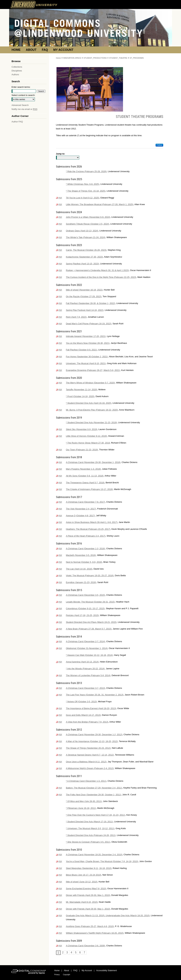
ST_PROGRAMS (137, 58)
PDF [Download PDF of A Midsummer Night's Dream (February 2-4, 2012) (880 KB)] (60, 768)
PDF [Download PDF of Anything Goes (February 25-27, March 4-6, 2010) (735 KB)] (60, 926)
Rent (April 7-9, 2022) (76, 317)
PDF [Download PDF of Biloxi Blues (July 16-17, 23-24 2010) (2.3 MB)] (60, 875)
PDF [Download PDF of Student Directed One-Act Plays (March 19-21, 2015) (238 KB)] (60, 622)
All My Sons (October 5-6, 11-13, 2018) (85, 476)
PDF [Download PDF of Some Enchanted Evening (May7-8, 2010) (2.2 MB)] (60, 889)
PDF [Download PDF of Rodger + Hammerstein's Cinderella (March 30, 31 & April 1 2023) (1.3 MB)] (60, 270)
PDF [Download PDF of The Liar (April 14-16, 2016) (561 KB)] (60, 569)
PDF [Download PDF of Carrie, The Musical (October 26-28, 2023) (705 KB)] (60, 250)
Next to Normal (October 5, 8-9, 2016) (84, 562)
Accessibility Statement (106, 971)
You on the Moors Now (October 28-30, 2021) (88, 343)
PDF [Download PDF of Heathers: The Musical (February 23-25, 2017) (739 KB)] (60, 529)
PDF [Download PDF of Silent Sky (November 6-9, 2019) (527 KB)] (60, 429)
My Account (87, 971)
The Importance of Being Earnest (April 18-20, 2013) (91, 708)
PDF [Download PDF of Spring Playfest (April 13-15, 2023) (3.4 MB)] (60, 264)
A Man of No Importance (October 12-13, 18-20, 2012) (92, 741)
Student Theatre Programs (140, 117)
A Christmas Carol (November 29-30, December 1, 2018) (93, 462)
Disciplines (17, 71)
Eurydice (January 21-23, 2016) (81, 582)
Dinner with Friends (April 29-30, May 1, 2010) (88, 895)
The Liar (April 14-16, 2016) (79, 569)
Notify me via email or (25, 109)
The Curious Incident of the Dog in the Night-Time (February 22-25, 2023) (101, 277)
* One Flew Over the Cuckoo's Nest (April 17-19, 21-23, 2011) (96, 815)
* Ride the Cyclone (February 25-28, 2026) (86, 171)
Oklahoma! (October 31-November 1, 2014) (87, 648)
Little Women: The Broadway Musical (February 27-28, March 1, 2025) (100, 204)
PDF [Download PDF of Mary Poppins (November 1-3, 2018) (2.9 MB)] (60, 469)
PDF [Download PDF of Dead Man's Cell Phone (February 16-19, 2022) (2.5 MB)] (60, 324)
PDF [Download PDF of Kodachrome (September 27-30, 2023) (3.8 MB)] (60, 257)
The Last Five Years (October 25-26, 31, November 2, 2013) (95, 695)
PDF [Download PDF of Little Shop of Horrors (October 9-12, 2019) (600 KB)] (60, 436)
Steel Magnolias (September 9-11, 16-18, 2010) (89, 868)
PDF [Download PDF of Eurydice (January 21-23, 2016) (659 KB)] (60, 582)
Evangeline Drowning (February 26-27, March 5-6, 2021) (93, 370)
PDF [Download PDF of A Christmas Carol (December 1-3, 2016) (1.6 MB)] (60, 549)
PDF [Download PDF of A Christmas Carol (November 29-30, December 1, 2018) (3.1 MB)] (60, 462)
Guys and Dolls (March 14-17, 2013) (83, 715)
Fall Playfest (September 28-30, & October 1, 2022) (91, 303)
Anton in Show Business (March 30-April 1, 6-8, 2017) (92, 522)
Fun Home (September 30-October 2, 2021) (87, 357)
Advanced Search (20, 105)
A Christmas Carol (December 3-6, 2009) (86, 946)
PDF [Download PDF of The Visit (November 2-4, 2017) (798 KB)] (60, 509)
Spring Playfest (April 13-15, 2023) (83, 264)
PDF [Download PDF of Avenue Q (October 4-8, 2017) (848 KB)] (60, 516)
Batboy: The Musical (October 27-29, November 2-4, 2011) (94, 788)
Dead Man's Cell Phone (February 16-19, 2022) (89, 324)
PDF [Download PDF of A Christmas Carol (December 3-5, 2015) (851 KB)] (60, 595)
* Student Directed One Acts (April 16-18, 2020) (89, 403)
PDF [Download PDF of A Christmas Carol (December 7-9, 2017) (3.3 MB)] (60, 502)
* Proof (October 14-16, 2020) (80, 396)
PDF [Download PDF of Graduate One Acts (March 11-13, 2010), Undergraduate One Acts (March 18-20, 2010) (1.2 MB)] (60, 916)
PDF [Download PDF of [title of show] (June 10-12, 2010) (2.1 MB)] (60, 882)
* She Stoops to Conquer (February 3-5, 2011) (88, 842)
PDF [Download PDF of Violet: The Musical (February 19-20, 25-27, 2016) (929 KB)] (60, 576)
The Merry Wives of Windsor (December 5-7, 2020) (90, 383)
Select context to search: (23, 95)
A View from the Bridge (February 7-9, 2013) (87, 722)
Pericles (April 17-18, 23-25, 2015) (82, 615)
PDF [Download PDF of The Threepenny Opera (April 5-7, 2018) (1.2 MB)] (60, 483)
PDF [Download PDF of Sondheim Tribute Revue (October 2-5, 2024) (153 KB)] (60, 224)
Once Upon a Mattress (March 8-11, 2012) (86, 762)
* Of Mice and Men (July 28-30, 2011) (84, 801)
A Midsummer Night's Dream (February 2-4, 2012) (90, 768)
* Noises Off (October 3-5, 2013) (81, 702)
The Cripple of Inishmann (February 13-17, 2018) (90, 489)
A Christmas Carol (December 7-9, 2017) (86, 502)
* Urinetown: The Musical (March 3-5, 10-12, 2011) (90, 828)
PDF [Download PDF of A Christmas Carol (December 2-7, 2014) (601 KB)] (60, 642)
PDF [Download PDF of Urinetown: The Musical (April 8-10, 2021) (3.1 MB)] (60, 363)
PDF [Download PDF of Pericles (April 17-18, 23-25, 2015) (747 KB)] (60, 615)
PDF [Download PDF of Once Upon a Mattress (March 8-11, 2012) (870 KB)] (60, 762)
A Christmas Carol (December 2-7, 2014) (86, 641)
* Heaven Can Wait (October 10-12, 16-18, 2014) (89, 655)
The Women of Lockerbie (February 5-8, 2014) (88, 675)
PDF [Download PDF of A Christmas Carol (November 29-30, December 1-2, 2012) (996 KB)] (60, 735)
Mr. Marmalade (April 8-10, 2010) (82, 902)
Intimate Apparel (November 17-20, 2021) (86, 336)
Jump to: (61, 154)
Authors (15, 75)
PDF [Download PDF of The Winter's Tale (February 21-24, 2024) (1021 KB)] (60, 237)
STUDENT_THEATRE (118, 58)
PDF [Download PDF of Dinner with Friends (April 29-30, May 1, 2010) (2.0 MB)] (60, 895)
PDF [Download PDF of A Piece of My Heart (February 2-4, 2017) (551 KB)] (60, 536)
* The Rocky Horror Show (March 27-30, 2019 (88, 443)
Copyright (67, 975)
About (66, 971)
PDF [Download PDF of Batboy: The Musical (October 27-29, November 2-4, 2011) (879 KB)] (60, 788)
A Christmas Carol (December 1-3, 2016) (86, 549)
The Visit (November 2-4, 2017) (81, 509)
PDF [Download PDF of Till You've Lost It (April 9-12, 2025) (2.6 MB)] (60, 198)
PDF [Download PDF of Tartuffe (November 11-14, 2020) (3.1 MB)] (60, 390)
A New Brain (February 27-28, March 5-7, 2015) (89, 629)
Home (58, 58)
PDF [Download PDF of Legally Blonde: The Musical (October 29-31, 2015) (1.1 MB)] (60, 602)
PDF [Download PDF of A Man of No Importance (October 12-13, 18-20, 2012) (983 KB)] (60, 741)
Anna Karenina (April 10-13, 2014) (82, 662)
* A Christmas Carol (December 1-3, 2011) (86, 781)
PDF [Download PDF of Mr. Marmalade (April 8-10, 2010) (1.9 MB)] (60, 902)
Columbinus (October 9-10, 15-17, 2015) (85, 608)
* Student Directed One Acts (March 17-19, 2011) (90, 822)
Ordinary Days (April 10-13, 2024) (82, 231)
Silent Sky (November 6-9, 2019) (82, 429)
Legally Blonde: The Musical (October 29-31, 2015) (90, 602)
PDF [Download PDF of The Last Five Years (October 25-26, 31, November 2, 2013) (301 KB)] (60, 695)
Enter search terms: (21, 87)
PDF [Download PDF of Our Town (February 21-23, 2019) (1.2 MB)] (60, 450)
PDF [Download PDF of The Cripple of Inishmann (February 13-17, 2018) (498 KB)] (60, 489)
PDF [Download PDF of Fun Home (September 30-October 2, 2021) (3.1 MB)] (60, 357)
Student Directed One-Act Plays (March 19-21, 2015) (91, 622)
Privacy (57, 975)
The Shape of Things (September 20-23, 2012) (88, 748)
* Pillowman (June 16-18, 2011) (81, 808)
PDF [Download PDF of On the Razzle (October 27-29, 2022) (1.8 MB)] (60, 297)
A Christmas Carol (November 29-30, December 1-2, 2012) (94, 735)
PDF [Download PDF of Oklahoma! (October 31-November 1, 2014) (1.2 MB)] (60, 648)
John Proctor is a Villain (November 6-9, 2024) (88, 217)
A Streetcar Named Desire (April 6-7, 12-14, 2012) (90, 755)
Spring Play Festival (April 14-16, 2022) (85, 310)
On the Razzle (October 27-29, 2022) (84, 296)
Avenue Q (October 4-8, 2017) (81, 516)
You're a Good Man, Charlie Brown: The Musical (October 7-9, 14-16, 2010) (102, 861)
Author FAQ (17, 122)
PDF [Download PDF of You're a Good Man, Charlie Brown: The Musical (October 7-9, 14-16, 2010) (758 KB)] (60, 861)
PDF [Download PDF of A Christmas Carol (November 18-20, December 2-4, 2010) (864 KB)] (60, 855)
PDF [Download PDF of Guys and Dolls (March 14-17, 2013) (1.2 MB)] (60, 715)
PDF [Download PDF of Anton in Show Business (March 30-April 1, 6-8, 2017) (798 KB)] (60, 522)
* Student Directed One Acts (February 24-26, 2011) (91, 835)
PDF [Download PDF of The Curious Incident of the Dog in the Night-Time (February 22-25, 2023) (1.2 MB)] (60, 277)
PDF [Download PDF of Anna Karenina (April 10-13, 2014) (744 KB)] (60, 662)
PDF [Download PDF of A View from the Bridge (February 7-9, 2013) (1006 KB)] (60, 722)
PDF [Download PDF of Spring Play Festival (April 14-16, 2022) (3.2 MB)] (60, 310)
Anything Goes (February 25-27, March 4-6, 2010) (90, 926)
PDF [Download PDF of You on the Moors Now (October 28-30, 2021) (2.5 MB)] (60, 343)
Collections (17, 67)
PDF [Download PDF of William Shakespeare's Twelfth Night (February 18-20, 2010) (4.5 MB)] (60, 933)
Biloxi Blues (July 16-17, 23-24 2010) (84, 875)
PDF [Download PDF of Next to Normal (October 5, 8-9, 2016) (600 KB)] (60, 562)
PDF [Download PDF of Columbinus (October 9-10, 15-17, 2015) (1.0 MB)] (60, 609)
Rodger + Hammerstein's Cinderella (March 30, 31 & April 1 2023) (97, 270)
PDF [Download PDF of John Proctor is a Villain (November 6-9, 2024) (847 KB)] (60, 217)
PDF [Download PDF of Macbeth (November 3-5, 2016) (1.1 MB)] (60, 555)
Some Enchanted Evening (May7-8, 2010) (86, 889)
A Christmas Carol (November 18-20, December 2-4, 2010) (94, 855)
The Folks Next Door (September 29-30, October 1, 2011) (94, 795)
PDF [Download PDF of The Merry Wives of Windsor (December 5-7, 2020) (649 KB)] (60, 383)
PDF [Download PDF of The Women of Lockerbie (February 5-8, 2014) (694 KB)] (60, 675)
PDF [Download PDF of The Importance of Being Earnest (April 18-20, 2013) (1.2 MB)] (60, 708)
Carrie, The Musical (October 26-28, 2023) (86, 250)
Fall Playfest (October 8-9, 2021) (82, 350)
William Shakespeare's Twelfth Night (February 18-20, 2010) (95, 933)
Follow (159, 145)
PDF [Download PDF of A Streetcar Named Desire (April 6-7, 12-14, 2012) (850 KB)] (60, 755)
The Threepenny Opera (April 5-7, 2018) (85, 483)
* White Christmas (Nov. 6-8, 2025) (83, 184)
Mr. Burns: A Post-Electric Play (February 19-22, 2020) (92, 410)
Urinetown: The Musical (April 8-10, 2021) (86, 363)
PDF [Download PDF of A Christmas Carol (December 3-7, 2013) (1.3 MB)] (60, 688)
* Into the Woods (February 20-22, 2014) (85, 669)
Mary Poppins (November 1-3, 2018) (83, 469)
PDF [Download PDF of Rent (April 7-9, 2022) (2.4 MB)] (60, 317)
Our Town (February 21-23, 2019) (82, 450)
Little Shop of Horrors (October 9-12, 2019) (87, 436)
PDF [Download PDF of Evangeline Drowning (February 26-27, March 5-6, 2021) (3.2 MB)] (60, 370)
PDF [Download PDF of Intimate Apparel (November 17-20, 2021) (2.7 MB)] (60, 336)
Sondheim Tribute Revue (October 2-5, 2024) (88, 224)
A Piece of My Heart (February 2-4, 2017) (86, 536)
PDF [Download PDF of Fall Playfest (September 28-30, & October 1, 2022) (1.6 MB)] (60, 303)
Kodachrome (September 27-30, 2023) (85, 257)
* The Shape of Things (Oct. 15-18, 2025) (86, 191)
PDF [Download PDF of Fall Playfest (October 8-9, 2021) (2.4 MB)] (60, 350)
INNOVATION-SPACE (72, 58)
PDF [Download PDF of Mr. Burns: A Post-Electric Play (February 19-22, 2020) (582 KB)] (60, 410)
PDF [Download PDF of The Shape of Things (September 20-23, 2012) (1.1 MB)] (60, 748)
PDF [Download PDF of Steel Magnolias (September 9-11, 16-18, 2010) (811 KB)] (60, 868)
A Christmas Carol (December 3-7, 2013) (86, 688)
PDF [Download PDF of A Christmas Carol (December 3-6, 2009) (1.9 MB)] (60, 946)
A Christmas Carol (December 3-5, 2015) (86, 595)
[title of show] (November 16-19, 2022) (84, 290)
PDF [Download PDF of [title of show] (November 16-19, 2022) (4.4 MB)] (60, 290)
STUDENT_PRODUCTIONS (95, 58)
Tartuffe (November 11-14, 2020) (82, 390)
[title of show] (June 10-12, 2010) (82, 882)
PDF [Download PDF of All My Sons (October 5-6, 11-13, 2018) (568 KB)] (60, 476)
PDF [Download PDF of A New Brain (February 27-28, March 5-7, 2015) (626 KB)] (60, 629)
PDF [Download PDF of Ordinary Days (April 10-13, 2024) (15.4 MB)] (60, 231)
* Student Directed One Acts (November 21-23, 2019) (91, 422)
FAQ (75, 971)
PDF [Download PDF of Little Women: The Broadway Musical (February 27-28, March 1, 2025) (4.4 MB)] (60, 204)
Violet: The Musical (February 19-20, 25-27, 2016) (90, 575)
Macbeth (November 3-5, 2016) (81, 555)
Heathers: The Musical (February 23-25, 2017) (88, 529)
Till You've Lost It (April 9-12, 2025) (83, 198)
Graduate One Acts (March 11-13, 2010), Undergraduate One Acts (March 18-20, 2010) (108, 915)
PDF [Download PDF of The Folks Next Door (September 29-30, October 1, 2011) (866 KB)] (60, 795)
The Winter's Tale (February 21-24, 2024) (86, 237)
